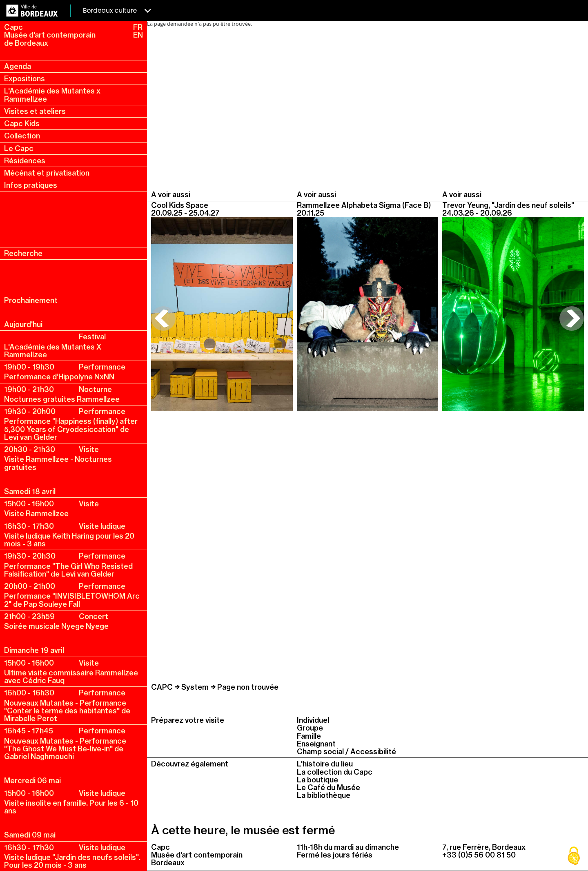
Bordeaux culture (117, 10)
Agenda (18, 66)
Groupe (310, 728)
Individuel (313, 720)
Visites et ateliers (35, 111)
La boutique (317, 780)
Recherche (23, 253)
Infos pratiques (31, 185)
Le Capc (19, 148)
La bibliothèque (324, 795)
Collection (22, 136)
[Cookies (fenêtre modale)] (574, 857)
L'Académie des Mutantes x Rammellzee (52, 95)
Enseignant (316, 744)
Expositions (24, 79)
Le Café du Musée (329, 787)
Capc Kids (22, 124)
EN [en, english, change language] (138, 35)
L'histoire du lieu (325, 764)
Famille (309, 736)
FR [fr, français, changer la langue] (138, 27)
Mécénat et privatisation (47, 173)
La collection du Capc (335, 772)
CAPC (162, 687)
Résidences (25, 161)
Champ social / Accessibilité (346, 752)
